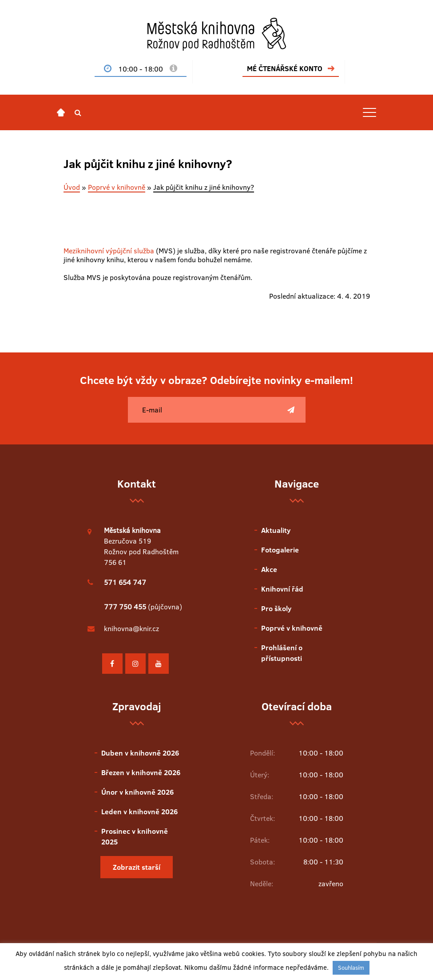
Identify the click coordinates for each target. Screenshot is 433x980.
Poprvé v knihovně (117, 187)
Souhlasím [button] (351, 968)
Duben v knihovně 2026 (140, 753)
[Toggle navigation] (369, 112)
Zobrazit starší (137, 867)
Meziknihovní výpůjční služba (109, 251)
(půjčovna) (143, 607)
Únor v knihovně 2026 (137, 792)
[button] (78, 112)
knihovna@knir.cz (131, 628)
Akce (269, 569)
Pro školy (276, 608)
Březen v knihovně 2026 (141, 772)
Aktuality (276, 530)
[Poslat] (291, 410)
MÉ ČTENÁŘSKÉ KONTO (285, 68)
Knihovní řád (282, 589)
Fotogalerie (280, 550)
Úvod (72, 187)
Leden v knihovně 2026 (139, 812)
